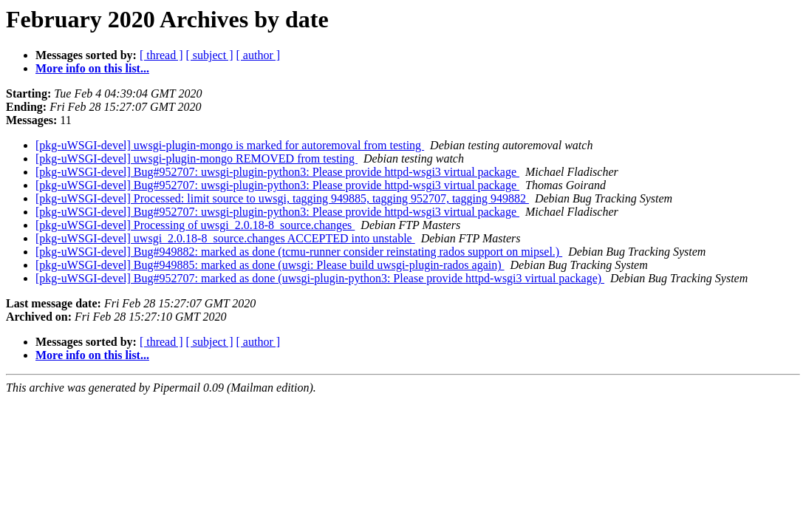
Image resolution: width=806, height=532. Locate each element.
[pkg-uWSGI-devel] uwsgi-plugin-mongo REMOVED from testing (197, 158)
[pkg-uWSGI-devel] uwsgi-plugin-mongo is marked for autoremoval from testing (230, 145)
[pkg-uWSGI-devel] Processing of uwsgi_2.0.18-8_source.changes (195, 225)
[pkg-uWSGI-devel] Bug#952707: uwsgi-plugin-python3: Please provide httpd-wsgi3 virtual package (277, 172)
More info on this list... (92, 68)
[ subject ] (210, 55)
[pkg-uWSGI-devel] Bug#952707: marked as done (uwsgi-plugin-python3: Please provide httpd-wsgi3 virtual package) (320, 278)
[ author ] (259, 55)
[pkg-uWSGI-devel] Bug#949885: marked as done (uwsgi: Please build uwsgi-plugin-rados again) (270, 265)
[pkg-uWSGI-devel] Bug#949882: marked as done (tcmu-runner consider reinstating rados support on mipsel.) (299, 252)
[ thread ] (161, 55)
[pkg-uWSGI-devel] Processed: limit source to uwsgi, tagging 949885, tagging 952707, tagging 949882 (282, 198)
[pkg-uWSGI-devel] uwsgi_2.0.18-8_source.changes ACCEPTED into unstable (225, 238)
